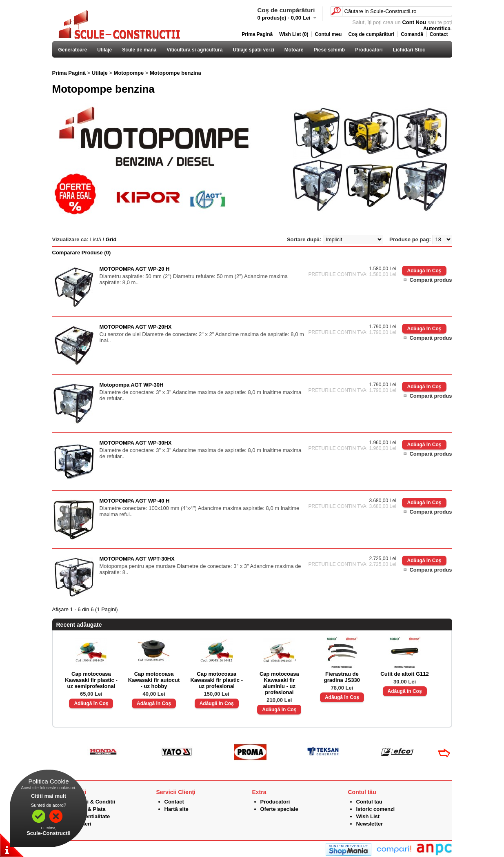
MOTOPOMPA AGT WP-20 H (135, 269)
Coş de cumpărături (371, 34)
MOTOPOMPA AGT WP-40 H (135, 501)
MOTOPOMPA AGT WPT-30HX (137, 559)
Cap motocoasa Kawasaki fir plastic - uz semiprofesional (91, 680)
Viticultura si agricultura (194, 50)
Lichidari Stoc (409, 50)
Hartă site (177, 809)
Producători (275, 802)
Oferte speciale (279, 809)
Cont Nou (414, 22)
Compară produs (431, 280)
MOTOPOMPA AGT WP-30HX (136, 443)
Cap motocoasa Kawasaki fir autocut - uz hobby (154, 680)
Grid (111, 239)
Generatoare (73, 50)
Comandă (412, 34)
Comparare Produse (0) (82, 253)
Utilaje (104, 50)
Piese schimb (329, 50)
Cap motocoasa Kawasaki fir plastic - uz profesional (216, 680)
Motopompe (129, 73)
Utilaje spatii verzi (253, 50)
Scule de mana (139, 50)
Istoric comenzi (376, 809)
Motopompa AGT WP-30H (132, 385)
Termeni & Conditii (92, 802)
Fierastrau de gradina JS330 (342, 677)
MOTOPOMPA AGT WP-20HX (136, 327)
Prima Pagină (257, 34)
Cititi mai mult (49, 796)
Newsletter (370, 824)
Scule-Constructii (49, 833)
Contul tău (369, 802)
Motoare (294, 50)
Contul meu (328, 34)
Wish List (368, 816)
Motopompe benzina (175, 73)
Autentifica (437, 28)
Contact (439, 34)
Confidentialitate (89, 816)
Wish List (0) (294, 34)
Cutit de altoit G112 (404, 674)
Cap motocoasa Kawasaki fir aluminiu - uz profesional (279, 683)
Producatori (369, 50)
